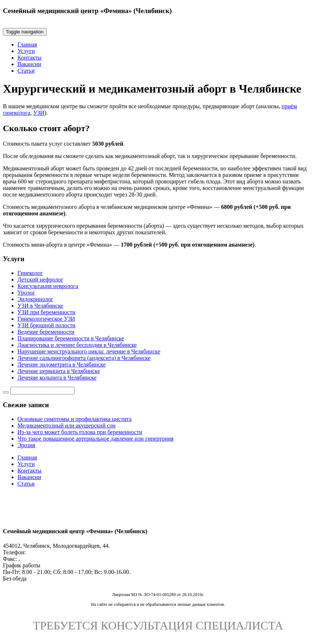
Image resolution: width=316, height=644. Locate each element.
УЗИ (39, 113)
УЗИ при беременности (46, 312)
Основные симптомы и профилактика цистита (75, 419)
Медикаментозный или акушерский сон (67, 426)
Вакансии (29, 64)
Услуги (26, 51)
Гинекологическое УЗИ (46, 319)
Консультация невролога (48, 286)
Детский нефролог (40, 280)
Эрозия (26, 445)
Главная (27, 44)
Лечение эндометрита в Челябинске (62, 364)
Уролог (26, 293)
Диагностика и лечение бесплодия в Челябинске (77, 345)
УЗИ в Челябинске (40, 306)
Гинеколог (30, 273)
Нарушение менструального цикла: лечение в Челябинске (89, 351)
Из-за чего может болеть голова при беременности (80, 432)
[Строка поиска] (42, 391)
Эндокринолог (35, 299)
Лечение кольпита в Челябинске (57, 378)
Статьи (26, 71)
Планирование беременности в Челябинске (71, 338)
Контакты (29, 58)
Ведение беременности (46, 332)
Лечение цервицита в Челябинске (59, 371)
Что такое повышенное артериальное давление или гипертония (95, 439)
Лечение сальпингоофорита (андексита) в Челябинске (84, 358)
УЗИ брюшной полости (47, 325)
